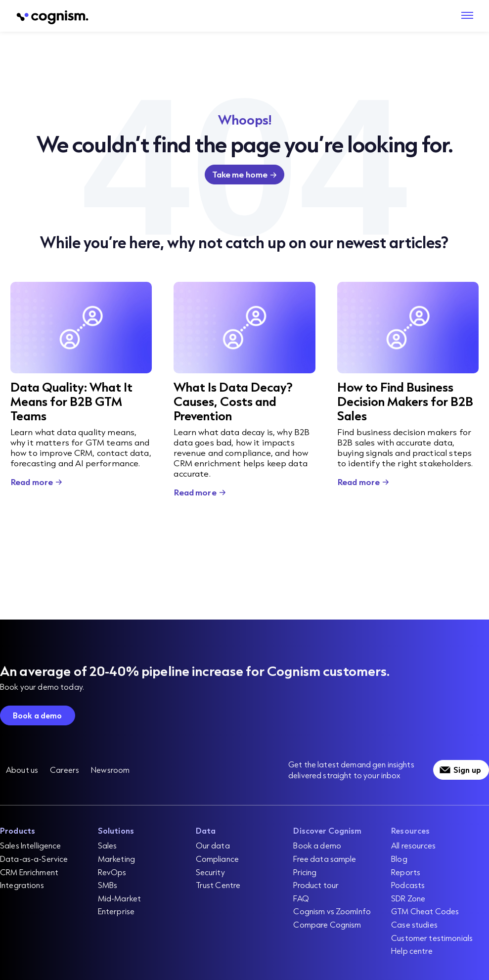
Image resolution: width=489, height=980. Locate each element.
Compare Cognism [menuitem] (327, 924)
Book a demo (38, 715)
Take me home (240, 174)
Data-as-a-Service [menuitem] (34, 859)
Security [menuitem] (210, 872)
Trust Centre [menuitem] (218, 885)
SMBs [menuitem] (108, 885)
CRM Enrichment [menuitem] (29, 872)
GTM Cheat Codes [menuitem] (425, 911)
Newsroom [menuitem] (110, 770)
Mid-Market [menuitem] (119, 898)
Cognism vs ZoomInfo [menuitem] (332, 911)
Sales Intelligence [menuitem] (31, 845)
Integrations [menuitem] (22, 885)
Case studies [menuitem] (414, 924)
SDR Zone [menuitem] (408, 898)
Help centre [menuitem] (412, 951)
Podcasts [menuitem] (408, 885)
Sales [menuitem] (108, 845)
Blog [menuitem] (399, 859)
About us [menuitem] (22, 770)
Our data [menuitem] (213, 845)
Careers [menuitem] (65, 770)
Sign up (467, 770)
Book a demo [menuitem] (317, 845)
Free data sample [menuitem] (325, 859)
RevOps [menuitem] (112, 872)
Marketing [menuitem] (116, 859)
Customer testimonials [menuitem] (432, 938)
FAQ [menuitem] (301, 898)
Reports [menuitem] (406, 872)
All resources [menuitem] (413, 845)
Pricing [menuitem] (305, 872)
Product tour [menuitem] (316, 885)
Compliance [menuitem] (217, 859)
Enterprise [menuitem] (116, 911)
